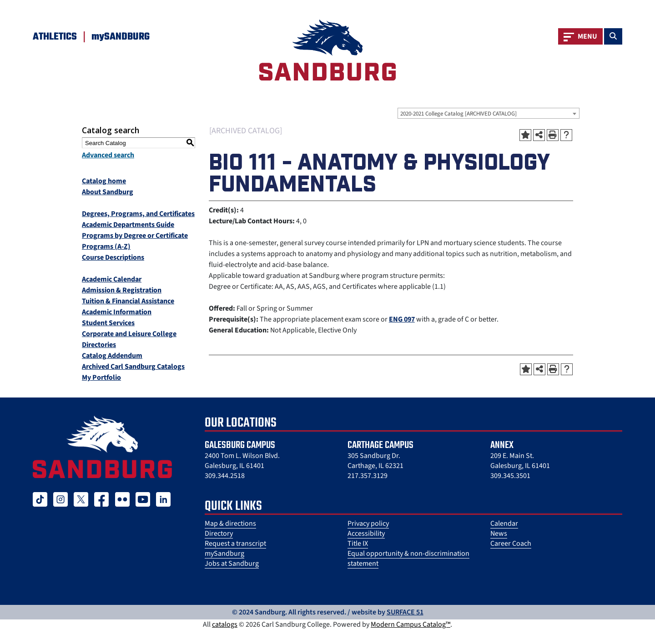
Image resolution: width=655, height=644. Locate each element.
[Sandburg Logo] (327, 50)
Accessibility (366, 533)
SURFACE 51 (405, 612)
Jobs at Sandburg (232, 563)
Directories (99, 345)
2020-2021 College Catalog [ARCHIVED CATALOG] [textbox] (458, 114)
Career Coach (511, 543)
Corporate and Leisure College (129, 334)
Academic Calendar (112, 279)
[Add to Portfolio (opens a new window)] (525, 135)
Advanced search (108, 155)
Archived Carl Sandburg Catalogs (133, 367)
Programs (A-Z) (106, 247)
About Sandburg (108, 192)
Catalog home (104, 181)
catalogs (225, 624)
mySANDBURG (121, 37)
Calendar (504, 523)
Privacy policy (368, 523)
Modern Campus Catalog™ (411, 624)
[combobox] (489, 113)
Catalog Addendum (112, 356)
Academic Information (117, 312)
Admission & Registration (122, 290)
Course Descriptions (113, 257)
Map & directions (230, 523)
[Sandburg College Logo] (102, 447)
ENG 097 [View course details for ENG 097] (402, 319)
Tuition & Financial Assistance (128, 301)
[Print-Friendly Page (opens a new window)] (553, 135)
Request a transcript (235, 543)
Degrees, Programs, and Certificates (138, 214)
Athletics (55, 37)
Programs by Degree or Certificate (135, 236)
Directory (219, 533)
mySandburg (224, 553)
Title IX (358, 543)
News (499, 533)
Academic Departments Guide (128, 225)
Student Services (108, 323)
